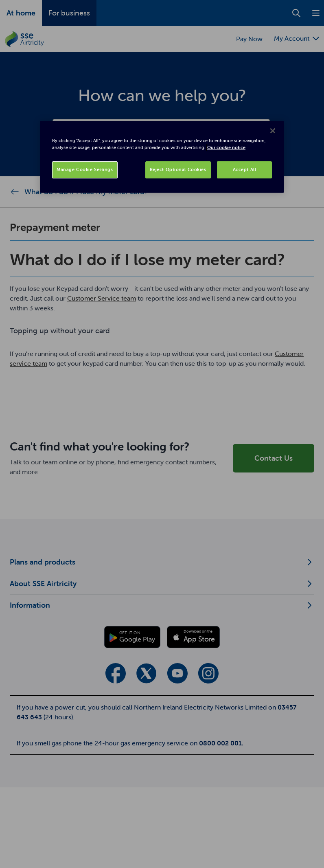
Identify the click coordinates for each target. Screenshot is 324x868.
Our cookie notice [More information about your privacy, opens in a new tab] (226, 147)
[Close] (273, 131)
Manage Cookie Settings (85, 169)
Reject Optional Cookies (178, 169)
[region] (162, 157)
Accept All (245, 169)
